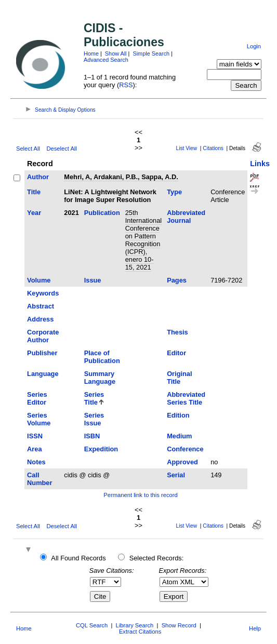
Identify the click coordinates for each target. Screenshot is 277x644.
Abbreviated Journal (186, 217)
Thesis (177, 332)
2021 (71, 213)
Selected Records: (157, 558)
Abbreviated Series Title (186, 398)
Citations (213, 148)
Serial (176, 475)
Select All (28, 149)
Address (40, 319)
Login (254, 46)
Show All (116, 53)
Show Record (179, 625)
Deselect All (61, 149)
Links (260, 164)
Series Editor (37, 398)
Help (255, 628)
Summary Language (100, 378)
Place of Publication (102, 357)
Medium (179, 436)
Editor (176, 353)
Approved (182, 462)
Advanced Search (106, 60)
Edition (178, 415)
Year (34, 213)
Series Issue (94, 419)
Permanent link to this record (140, 495)
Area (34, 449)
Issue (93, 280)
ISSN (35, 436)
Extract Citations (140, 632)
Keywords (43, 293)
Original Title (179, 378)
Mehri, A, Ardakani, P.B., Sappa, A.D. (121, 177)
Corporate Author (43, 336)
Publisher (42, 353)
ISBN (92, 436)
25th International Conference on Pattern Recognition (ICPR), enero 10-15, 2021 (143, 240)
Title (34, 192)
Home (91, 53)
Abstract (41, 306)
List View (187, 148)
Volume (39, 280)
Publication (102, 213)
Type (174, 192)
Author (38, 177)
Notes (36, 462)
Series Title (94, 398)
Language (43, 374)
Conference (185, 449)
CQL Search (92, 625)
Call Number (39, 479)
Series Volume (39, 419)
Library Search (135, 625)
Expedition (101, 449)
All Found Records (78, 558)
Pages (177, 280)
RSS (126, 85)
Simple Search (151, 53)
